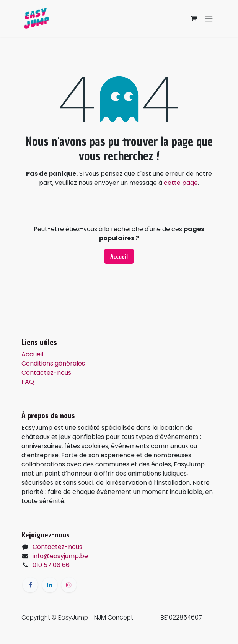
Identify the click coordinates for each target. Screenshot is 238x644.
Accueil (119, 256)
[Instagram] (69, 585)
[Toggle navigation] (209, 18)
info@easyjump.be (60, 556)
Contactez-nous (46, 373)
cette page (181, 183)
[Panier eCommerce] (194, 18)
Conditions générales (53, 363)
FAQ (28, 382)
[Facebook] (30, 585)
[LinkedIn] (50, 585)
